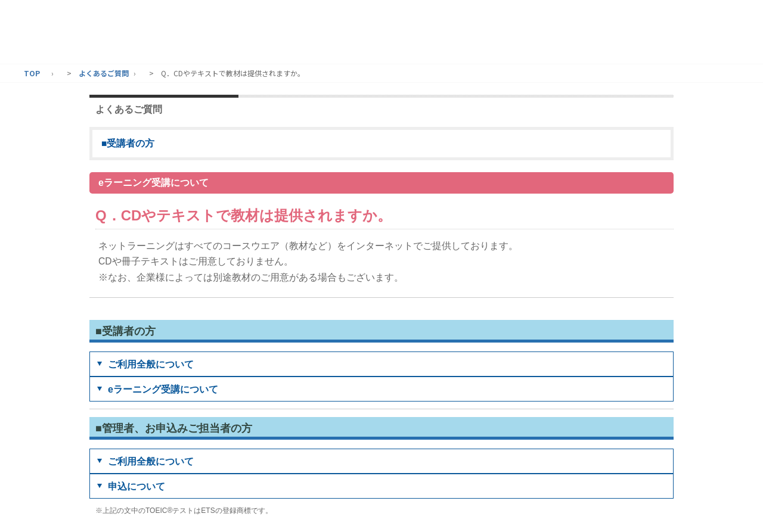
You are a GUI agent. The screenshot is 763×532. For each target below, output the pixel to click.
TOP (32, 73)
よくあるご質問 (104, 73)
